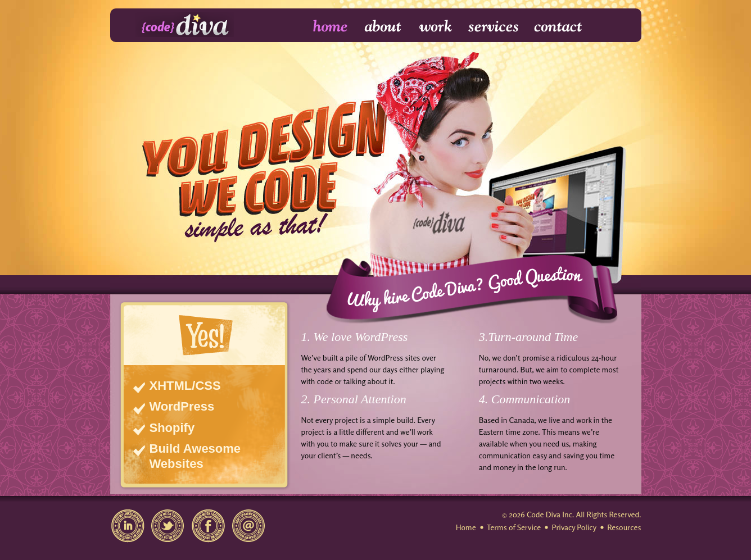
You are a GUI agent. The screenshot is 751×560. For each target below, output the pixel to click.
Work (436, 27)
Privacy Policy (574, 527)
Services (494, 27)
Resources (624, 527)
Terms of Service (514, 527)
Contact (557, 27)
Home (323, 27)
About (384, 27)
